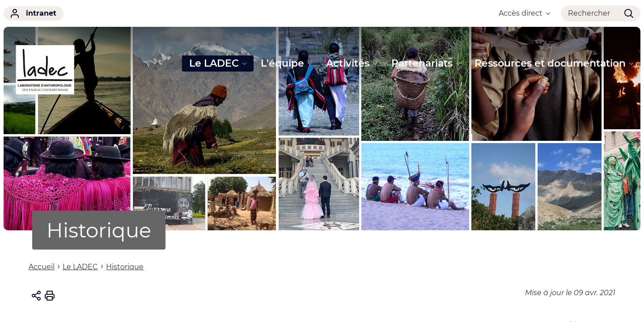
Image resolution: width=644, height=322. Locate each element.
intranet (34, 13)
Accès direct (524, 13)
